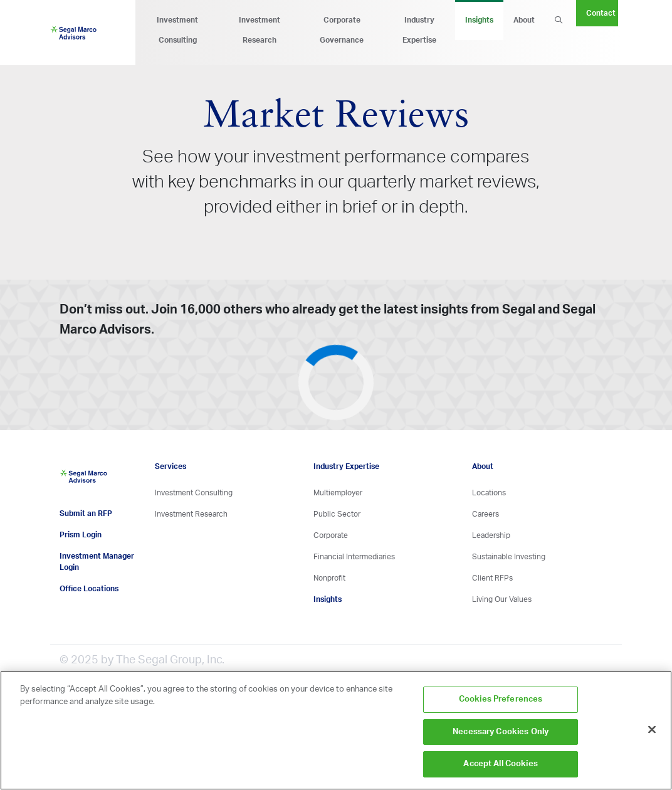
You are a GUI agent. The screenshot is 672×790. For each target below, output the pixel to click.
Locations (489, 493)
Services (171, 466)
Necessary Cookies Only (501, 732)
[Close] (652, 730)
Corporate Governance (342, 30)
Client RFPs (492, 578)
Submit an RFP (86, 513)
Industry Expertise (419, 30)
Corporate (331, 535)
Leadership (491, 535)
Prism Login (81, 535)
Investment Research (260, 30)
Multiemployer (338, 493)
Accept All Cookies (500, 764)
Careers (486, 514)
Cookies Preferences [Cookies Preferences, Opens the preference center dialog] (501, 699)
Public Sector (337, 514)
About (524, 20)
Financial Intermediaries (354, 557)
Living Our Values (502, 599)
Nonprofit (329, 578)
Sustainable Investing (509, 557)
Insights (479, 20)
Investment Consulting (177, 30)
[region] (336, 730)
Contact (601, 13)
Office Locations (89, 589)
